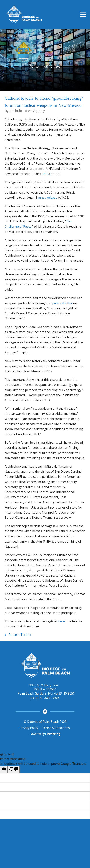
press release (48, 198)
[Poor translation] (14, 770)
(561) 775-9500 (40, 698)
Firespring (53, 734)
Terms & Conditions (56, 728)
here (61, 621)
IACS (46, 174)
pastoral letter (62, 303)
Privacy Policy (29, 728)
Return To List (20, 635)
